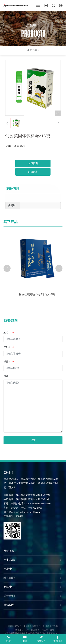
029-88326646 (33, 504)
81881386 (46, 504)
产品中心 (33, 26)
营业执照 (19, 630)
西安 (52, 630)
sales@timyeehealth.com (28, 512)
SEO (27, 630)
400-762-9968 (35, 508)
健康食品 (19, 146)
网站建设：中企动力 (41, 630)
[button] (7, 268)
